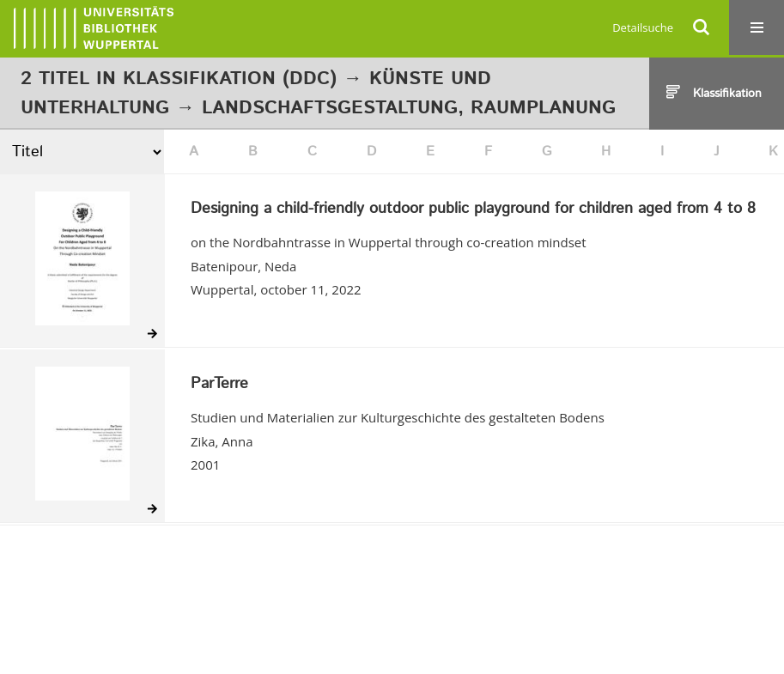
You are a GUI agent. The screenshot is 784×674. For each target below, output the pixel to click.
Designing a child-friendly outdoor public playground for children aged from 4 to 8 (473, 209)
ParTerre (219, 385)
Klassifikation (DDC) (230, 79)
